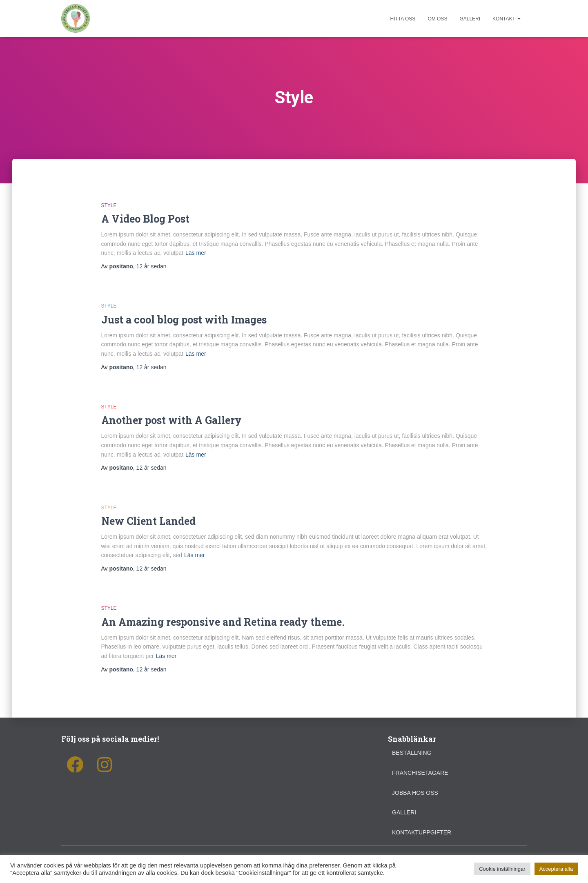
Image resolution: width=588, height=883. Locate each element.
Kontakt (507, 19)
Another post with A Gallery (171, 420)
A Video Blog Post (145, 219)
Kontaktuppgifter (422, 832)
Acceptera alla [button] (556, 869)
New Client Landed (148, 521)
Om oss (437, 19)
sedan (151, 266)
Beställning (412, 753)
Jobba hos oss (415, 793)
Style (109, 205)
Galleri (470, 19)
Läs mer (196, 253)
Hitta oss (403, 19)
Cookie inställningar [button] (502, 869)
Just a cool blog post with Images (184, 320)
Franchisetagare (420, 773)
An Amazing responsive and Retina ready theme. (223, 622)
